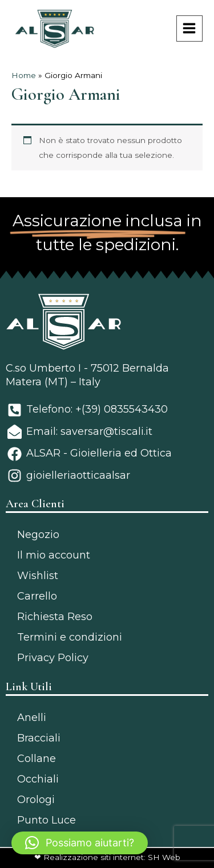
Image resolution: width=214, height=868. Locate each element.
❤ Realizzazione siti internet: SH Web (107, 857)
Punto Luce (47, 820)
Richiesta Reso (55, 617)
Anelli (32, 718)
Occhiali (38, 779)
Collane (37, 759)
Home (24, 75)
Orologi (36, 800)
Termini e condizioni (70, 637)
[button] (80, 843)
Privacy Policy (53, 658)
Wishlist (38, 576)
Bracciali (39, 738)
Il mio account (54, 555)
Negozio (38, 535)
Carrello (37, 596)
